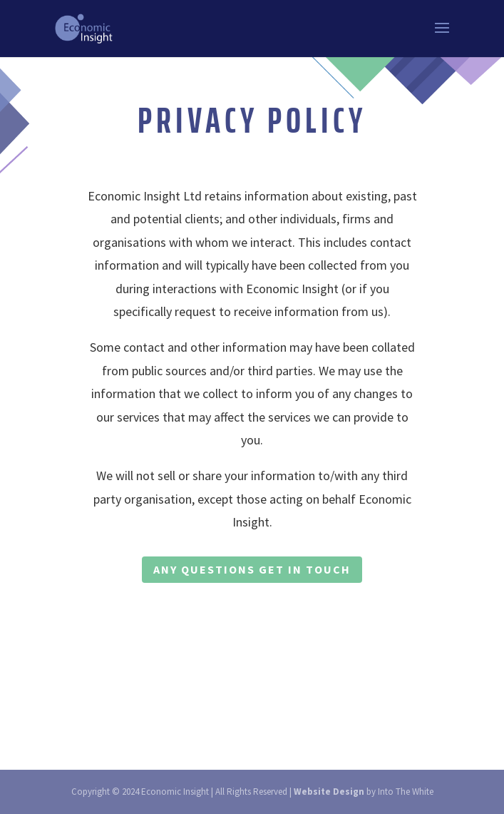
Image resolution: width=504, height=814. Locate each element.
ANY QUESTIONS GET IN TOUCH (252, 569)
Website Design (329, 792)
